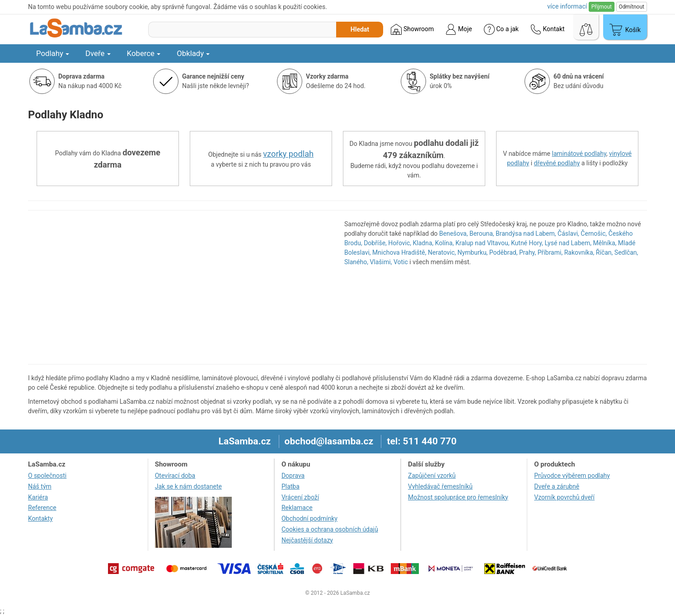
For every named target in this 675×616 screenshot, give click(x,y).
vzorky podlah (288, 154)
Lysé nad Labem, (568, 243)
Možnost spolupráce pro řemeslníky (458, 497)
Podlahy (53, 53)
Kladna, (423, 243)
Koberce (144, 53)
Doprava (293, 476)
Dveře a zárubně (557, 486)
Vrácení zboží (300, 497)
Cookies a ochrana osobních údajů (330, 529)
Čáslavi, (568, 233)
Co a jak (501, 29)
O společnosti (47, 476)
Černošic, (594, 233)
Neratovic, (442, 252)
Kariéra (38, 497)
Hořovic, (400, 243)
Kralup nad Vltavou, (483, 243)
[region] (179, 287)
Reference (42, 508)
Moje (459, 29)
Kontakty (40, 518)
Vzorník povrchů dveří (564, 497)
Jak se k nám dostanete (188, 486)
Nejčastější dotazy (307, 540)
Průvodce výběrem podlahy (572, 476)
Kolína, (445, 243)
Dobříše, (375, 243)
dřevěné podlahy (557, 163)
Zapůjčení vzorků (432, 476)
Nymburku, (473, 252)
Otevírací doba (175, 476)
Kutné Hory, (527, 243)
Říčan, (605, 252)
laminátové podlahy (579, 154)
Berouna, (482, 233)
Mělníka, (605, 243)
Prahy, (527, 252)
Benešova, (453, 233)
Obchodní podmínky (309, 518)
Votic (401, 262)
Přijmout (602, 7)
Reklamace (297, 508)
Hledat (360, 29)
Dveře (98, 53)
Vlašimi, (381, 262)
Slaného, (356, 262)
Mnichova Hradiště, (399, 252)
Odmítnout (632, 7)
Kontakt (548, 29)
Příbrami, (550, 252)
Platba (291, 486)
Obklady (193, 53)
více (567, 6)
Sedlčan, (626, 252)
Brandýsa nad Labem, (526, 233)
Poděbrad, (504, 252)
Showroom (412, 29)
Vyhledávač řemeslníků (440, 486)
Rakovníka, (579, 252)
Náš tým (40, 486)
